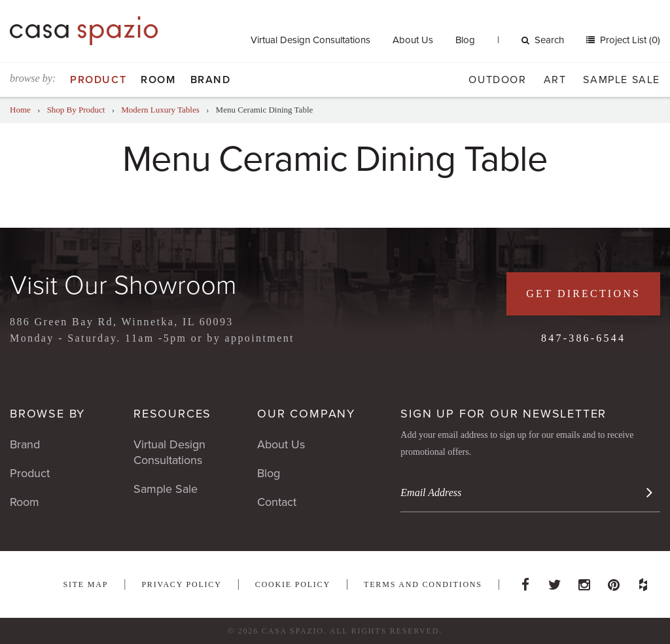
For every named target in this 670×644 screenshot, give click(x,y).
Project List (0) (629, 40)
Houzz (643, 581)
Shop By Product (76, 110)
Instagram (584, 581)
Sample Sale (622, 80)
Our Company (306, 414)
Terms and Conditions (423, 584)
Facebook (525, 581)
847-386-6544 (583, 338)
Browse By (47, 414)
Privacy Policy (181, 584)
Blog (465, 40)
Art (555, 80)
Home (20, 110)
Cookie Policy (293, 584)
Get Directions (583, 294)
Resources (172, 414)
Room (158, 80)
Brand (211, 80)
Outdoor (497, 80)
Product (98, 80)
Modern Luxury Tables (160, 110)
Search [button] (543, 40)
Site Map (85, 584)
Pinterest (614, 581)
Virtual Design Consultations (310, 40)
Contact (277, 502)
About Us (413, 40)
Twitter (555, 581)
